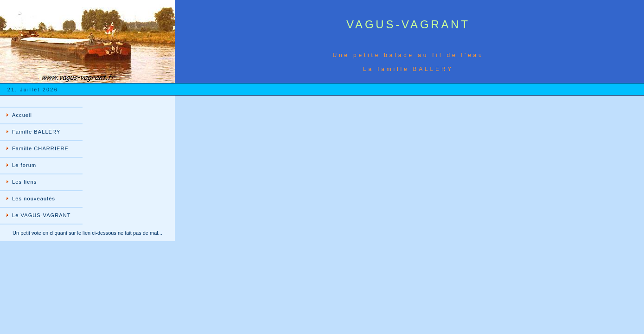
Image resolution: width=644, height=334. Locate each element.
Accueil (22, 115)
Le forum (24, 165)
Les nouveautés (34, 199)
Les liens (24, 182)
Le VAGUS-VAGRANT (41, 215)
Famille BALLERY (36, 132)
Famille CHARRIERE (40, 148)
